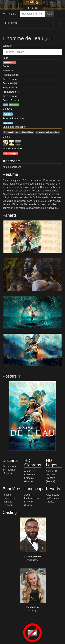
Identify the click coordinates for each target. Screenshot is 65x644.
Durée (6, 66)
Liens (5, 137)
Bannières (12, 489)
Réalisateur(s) (10, 75)
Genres (7, 109)
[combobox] (32, 14)
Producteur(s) (10, 92)
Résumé (10, 174)
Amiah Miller (32, 607)
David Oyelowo (10, 79)
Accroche (11, 161)
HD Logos (52, 463)
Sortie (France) (11, 100)
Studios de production (14, 127)
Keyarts (53, 489)
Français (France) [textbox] (14, 52)
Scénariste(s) (10, 83)
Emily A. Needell (11, 88)
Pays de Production (13, 118)
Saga (5, 58)
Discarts (10, 460)
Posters (10, 376)
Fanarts (10, 215)
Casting (10, 512)
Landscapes (35, 489)
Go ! (49, 14)
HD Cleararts (33, 463)
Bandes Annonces (12, 148)
